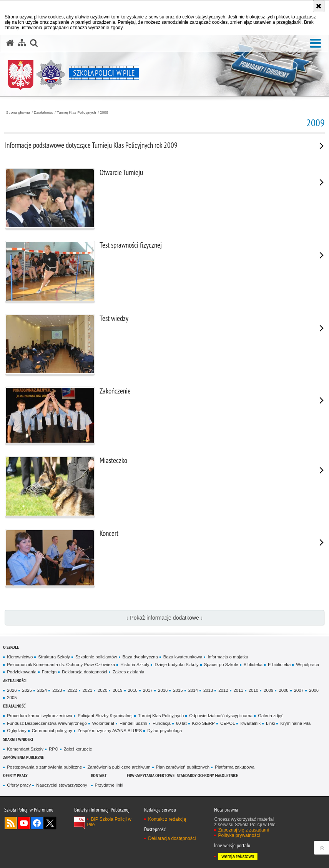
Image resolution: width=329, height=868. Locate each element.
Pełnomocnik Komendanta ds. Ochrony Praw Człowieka (61, 665)
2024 (42, 690)
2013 (208, 690)
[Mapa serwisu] (22, 43)
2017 (148, 690)
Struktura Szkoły (54, 657)
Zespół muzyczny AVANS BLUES (110, 731)
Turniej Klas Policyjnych (76, 112)
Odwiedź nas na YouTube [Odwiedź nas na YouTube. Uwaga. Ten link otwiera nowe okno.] (24, 823)
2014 (193, 690)
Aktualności (15, 680)
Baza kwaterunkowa (183, 657)
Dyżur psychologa (164, 731)
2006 (314, 690)
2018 (133, 690)
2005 (12, 698)
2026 (12, 690)
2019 (117, 690)
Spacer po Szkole (221, 665)
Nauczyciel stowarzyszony (62, 785)
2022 (72, 690)
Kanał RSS (11, 823)
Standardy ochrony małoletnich (208, 775)
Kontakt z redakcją (167, 819)
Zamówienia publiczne (23, 757)
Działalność (43, 112)
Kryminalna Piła (295, 723)
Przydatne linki (109, 785)
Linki (270, 723)
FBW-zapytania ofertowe (151, 775)
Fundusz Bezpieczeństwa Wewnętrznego (47, 723)
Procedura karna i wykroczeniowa (40, 716)
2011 (238, 690)
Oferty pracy (15, 775)
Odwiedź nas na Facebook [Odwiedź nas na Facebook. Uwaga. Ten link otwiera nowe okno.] (37, 823)
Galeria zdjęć (271, 716)
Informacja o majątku (228, 657)
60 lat (181, 723)
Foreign (49, 672)
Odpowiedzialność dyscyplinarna (221, 716)
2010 (253, 690)
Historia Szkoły (135, 665)
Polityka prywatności (239, 835)
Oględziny (17, 731)
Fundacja (162, 723)
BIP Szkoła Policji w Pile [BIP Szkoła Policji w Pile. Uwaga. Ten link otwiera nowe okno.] (109, 822)
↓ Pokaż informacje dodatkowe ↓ (164, 618)
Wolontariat (103, 723)
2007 (299, 690)
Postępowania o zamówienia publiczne (44, 767)
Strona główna (18, 112)
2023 (57, 690)
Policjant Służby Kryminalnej (105, 716)
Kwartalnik (250, 723)
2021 (87, 690)
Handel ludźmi (133, 723)
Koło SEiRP (204, 723)
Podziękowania (22, 672)
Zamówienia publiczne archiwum (119, 767)
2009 (104, 112)
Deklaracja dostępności (84, 672)
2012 (223, 690)
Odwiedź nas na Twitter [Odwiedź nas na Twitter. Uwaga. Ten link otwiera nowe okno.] (50, 823)
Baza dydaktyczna (140, 657)
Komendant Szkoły (25, 749)
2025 (27, 690)
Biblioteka (253, 665)
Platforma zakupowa (235, 767)
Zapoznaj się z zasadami (243, 830)
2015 (178, 690)
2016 (163, 690)
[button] (316, 44)
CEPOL (228, 723)
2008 (283, 690)
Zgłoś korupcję (78, 749)
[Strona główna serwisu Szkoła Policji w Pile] (10, 43)
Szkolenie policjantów (96, 657)
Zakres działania (129, 672)
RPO (54, 749)
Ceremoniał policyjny (52, 731)
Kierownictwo (20, 657)
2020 (102, 690)
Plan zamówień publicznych (183, 767)
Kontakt (99, 775)
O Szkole (11, 647)
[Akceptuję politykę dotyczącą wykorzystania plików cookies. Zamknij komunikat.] (319, 6)
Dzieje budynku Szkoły (176, 665)
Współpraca (307, 665)
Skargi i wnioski (18, 739)
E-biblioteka (279, 665)
